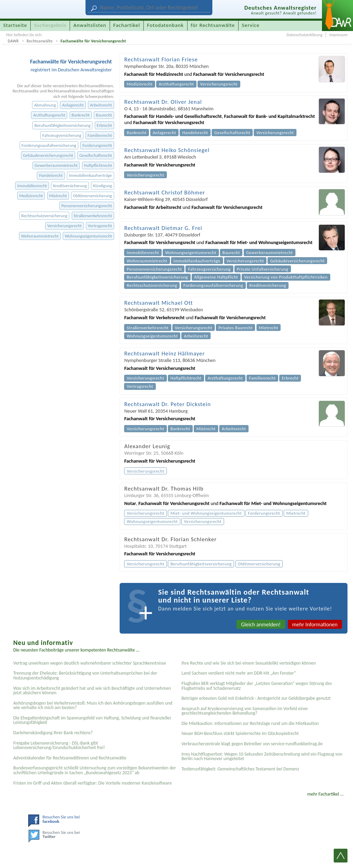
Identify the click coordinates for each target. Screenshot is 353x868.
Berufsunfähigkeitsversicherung (63, 125)
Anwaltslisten (90, 25)
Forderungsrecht (97, 145)
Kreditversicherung (70, 186)
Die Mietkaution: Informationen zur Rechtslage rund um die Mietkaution (250, 723)
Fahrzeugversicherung (62, 135)
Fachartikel (127, 25)
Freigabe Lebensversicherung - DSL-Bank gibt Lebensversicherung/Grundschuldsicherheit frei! (59, 745)
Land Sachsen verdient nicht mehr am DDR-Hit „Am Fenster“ (239, 673)
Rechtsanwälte (40, 41)
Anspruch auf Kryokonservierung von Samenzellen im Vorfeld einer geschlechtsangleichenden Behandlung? (245, 711)
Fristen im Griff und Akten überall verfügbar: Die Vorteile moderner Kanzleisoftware (92, 783)
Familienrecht (100, 135)
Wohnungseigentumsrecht (88, 236)
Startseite (15, 25)
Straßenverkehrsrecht (93, 216)
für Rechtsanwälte (213, 25)
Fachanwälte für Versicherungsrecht (93, 41)
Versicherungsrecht (64, 226)
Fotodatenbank (165, 25)
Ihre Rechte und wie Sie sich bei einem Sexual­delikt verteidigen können (249, 663)
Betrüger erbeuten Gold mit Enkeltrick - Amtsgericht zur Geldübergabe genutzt (256, 698)
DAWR (13, 41)
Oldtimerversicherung (93, 196)
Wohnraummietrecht (40, 236)
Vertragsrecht (100, 226)
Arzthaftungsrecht (49, 115)
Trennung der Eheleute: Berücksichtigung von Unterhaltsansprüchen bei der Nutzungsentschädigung (85, 675)
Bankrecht (81, 115)
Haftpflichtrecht (98, 165)
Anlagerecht (73, 105)
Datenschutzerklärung (304, 35)
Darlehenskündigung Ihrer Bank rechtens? (53, 733)
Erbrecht (104, 125)
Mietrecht (58, 196)
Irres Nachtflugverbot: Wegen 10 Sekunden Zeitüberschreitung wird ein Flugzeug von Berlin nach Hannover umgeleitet (262, 756)
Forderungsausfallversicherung (49, 145)
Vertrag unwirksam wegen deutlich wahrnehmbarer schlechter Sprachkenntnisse (89, 663)
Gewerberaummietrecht (56, 165)
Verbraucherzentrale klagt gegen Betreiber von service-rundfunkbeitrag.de (252, 744)
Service (251, 25)
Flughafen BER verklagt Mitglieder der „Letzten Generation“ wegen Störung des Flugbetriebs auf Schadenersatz (256, 686)
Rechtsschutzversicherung (44, 216)
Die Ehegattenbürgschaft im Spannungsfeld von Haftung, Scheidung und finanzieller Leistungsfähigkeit (92, 720)
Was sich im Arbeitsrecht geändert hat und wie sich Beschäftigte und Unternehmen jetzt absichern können (92, 691)
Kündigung (103, 186)
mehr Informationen (315, 624)
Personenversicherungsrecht (87, 206)
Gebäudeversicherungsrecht (48, 155)
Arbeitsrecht (101, 105)
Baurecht (104, 115)
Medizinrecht (31, 196)
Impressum (338, 35)
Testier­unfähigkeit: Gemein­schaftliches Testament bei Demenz (240, 769)
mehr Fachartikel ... (325, 794)
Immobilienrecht (32, 186)
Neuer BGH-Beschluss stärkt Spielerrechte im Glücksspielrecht (240, 733)
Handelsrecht (51, 175)
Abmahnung (45, 105)
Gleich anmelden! (261, 624)
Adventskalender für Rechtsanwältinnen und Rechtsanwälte (70, 758)
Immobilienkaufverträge (90, 175)
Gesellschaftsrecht (96, 155)
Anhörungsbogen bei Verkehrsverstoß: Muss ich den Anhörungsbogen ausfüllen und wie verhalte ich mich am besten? (93, 705)
